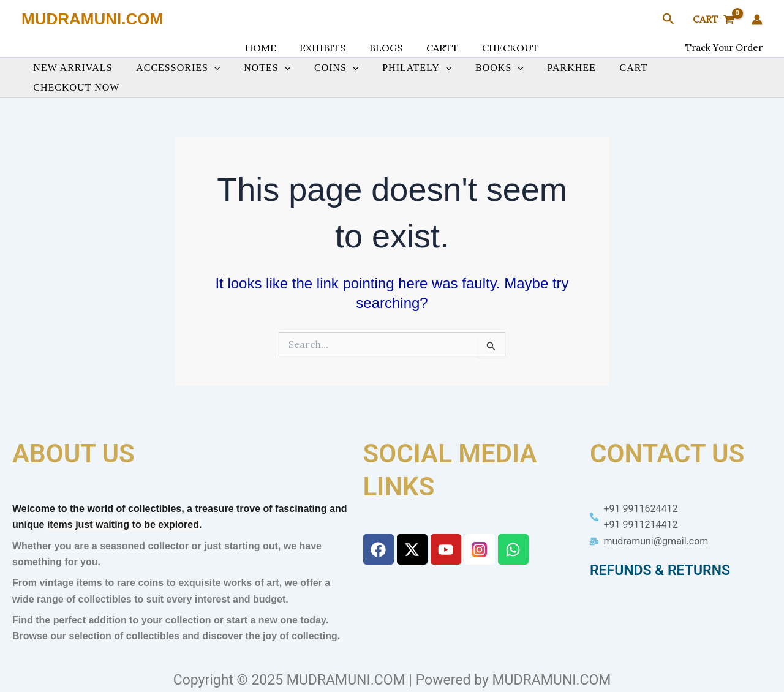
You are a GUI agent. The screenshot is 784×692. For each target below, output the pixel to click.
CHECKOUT (503, 48)
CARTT (438, 48)
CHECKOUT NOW (695, 76)
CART (618, 76)
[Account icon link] (757, 20)
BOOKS (492, 77)
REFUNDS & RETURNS (660, 568)
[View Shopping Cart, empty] (713, 20)
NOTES (272, 77)
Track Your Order (724, 47)
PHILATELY (414, 77)
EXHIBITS (327, 48)
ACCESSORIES (187, 77)
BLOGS (386, 48)
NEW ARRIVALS (85, 76)
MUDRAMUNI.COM (92, 19)
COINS (337, 77)
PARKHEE (560, 76)
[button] (669, 20)
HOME (269, 48)
